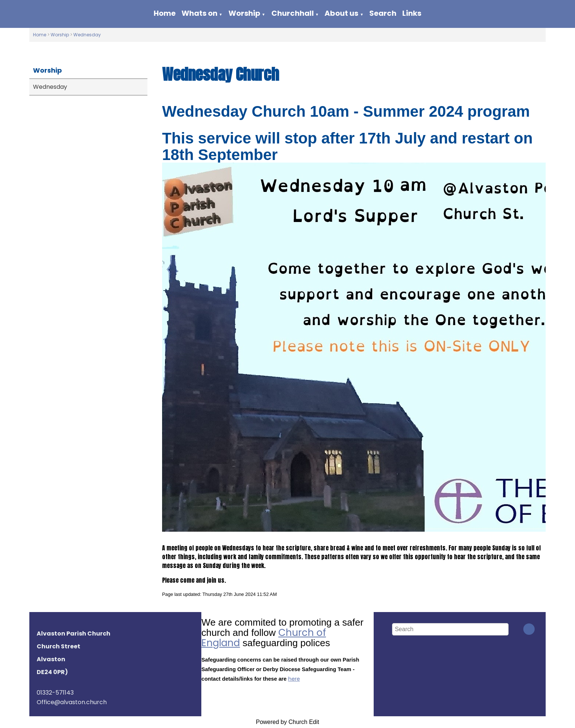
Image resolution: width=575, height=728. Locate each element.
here (294, 679)
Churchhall (293, 13)
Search (383, 13)
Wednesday (87, 35)
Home (165, 13)
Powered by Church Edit (288, 722)
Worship (244, 13)
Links (412, 13)
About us (341, 13)
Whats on (199, 13)
